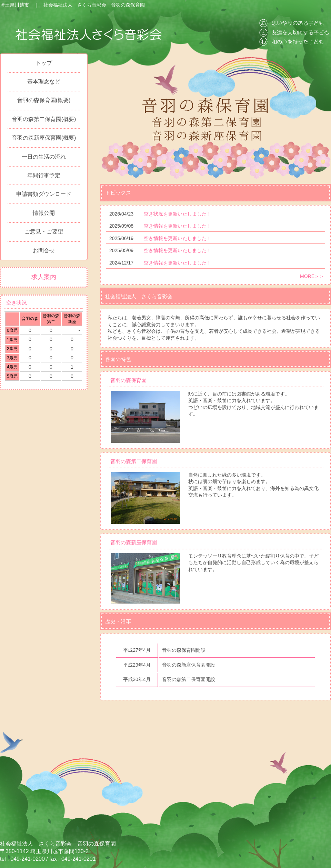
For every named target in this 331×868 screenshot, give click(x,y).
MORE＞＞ (312, 276)
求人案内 (44, 277)
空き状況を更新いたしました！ (178, 214)
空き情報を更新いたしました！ (178, 226)
